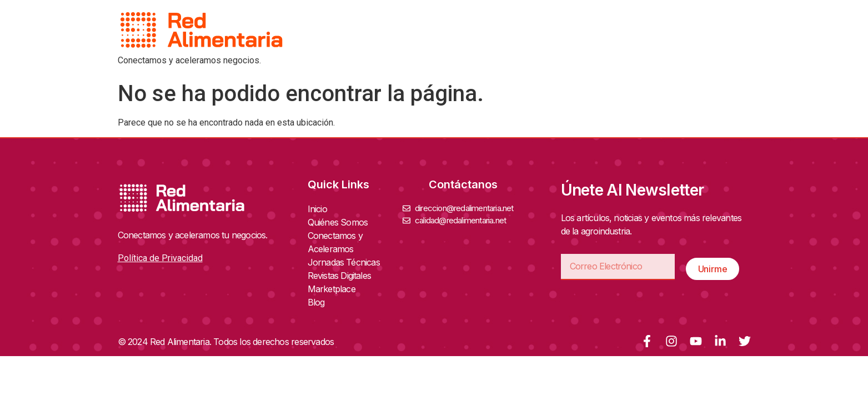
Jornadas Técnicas (347, 262)
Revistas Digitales (342, 276)
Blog (316, 302)
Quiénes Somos (341, 222)
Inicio (317, 209)
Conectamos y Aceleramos (355, 242)
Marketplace (332, 289)
